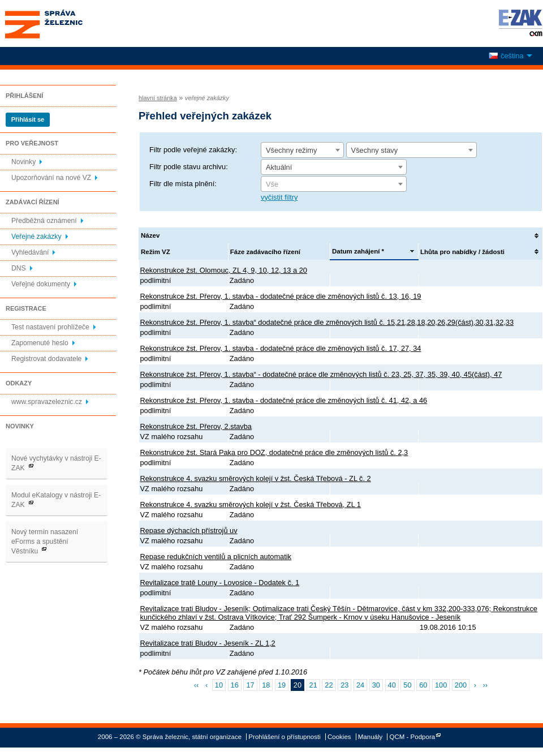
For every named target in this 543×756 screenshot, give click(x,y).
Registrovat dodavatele (46, 359)
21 (313, 685)
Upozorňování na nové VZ (51, 178)
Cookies (339, 737)
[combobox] (302, 150)
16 (235, 685)
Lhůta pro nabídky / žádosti (462, 252)
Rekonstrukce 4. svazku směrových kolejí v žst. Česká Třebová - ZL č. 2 (256, 478)
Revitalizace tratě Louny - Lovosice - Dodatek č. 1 (220, 583)
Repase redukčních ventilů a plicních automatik (216, 557)
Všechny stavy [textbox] (375, 150)
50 (407, 685)
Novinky (23, 162)
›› (486, 685)
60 (423, 685)
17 (250, 685)
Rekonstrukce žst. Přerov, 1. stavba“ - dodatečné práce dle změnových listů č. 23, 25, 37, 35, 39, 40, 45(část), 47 (321, 374)
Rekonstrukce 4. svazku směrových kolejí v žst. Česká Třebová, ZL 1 (251, 504)
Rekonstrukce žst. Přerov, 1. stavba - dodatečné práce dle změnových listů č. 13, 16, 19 (281, 296)
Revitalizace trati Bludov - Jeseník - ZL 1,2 (208, 643)
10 (219, 685)
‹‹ (197, 685)
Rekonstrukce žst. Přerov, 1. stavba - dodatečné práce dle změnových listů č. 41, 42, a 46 (284, 400)
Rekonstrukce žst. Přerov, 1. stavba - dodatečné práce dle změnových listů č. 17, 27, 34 (281, 348)
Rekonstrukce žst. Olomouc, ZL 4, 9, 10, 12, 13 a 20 (224, 270)
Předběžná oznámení (44, 221)
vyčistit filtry (279, 197)
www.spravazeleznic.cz (47, 402)
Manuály (370, 737)
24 (360, 685)
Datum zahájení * (358, 251)
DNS (19, 268)
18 (266, 685)
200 (461, 685)
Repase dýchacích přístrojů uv (189, 531)
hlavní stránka (158, 98)
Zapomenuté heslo (40, 343)
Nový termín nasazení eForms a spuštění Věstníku (45, 542)
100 (441, 685)
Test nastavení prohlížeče (50, 327)
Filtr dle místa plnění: (183, 184)
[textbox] (334, 184)
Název (150, 235)
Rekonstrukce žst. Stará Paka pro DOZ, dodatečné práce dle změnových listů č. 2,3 (274, 452)
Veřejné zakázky (36, 237)
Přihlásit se (28, 119)
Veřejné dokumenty (41, 284)
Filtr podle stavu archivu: (189, 167)
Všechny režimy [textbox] (291, 150)
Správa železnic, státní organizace (64, 23)
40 (392, 685)
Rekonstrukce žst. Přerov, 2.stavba (196, 426)
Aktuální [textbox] (279, 167)
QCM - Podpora (413, 737)
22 (329, 685)
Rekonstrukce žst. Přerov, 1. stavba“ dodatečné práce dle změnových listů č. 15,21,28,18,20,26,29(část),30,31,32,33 (327, 322)
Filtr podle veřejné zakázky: (193, 150)
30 (376, 685)
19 (282, 685)
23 (344, 685)
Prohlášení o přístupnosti (284, 737)
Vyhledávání (30, 252)
